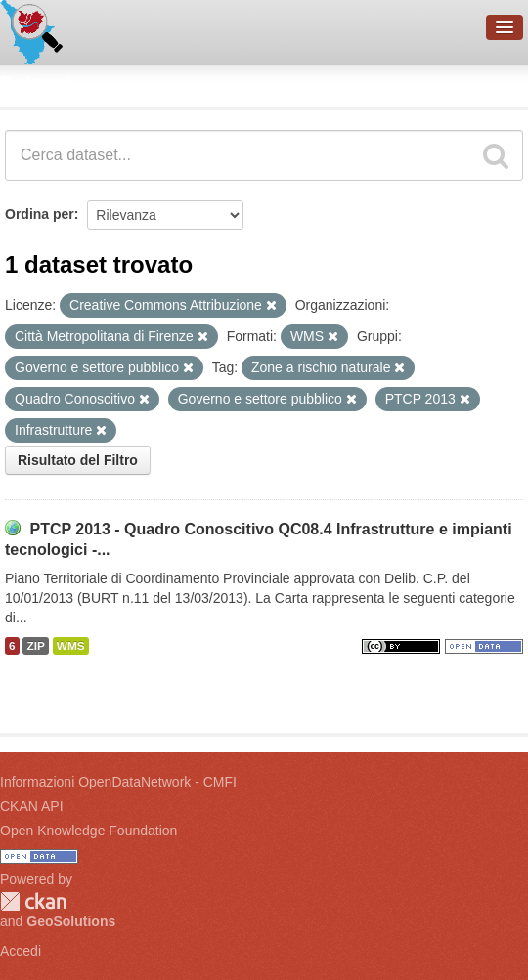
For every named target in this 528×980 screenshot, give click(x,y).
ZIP (35, 646)
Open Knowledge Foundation (88, 831)
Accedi (21, 951)
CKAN (33, 901)
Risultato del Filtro (78, 460)
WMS (71, 646)
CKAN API (32, 806)
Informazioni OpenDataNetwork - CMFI (118, 782)
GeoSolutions (71, 921)
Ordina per (40, 214)
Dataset (35, 83)
